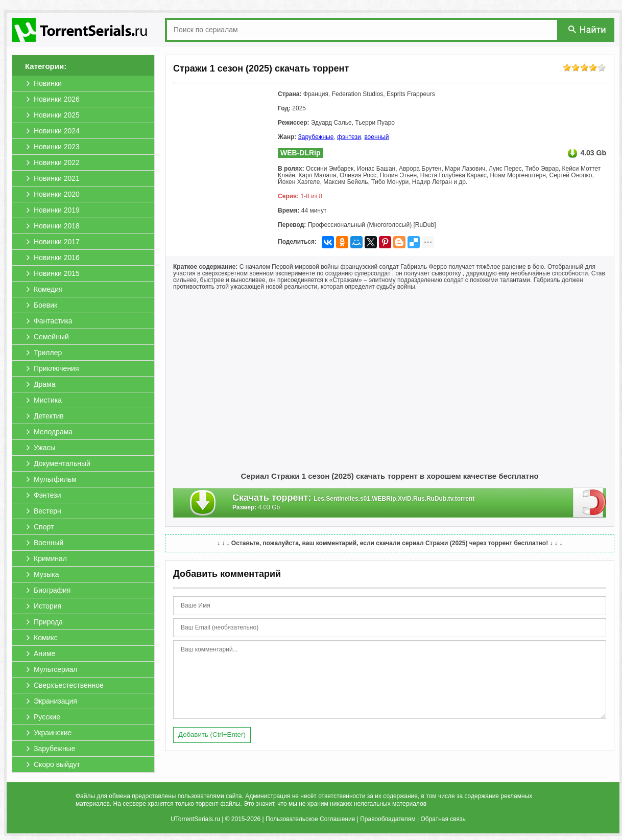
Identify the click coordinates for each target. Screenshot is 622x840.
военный (376, 137)
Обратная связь (443, 819)
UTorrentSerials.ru (195, 819)
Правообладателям (388, 819)
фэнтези (349, 137)
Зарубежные (316, 137)
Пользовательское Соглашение (310, 819)
